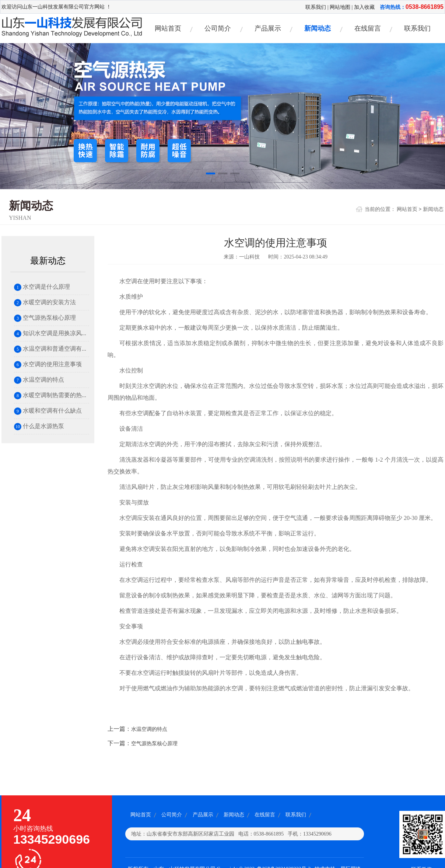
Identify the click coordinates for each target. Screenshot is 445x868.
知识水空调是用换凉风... (50, 333)
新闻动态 (318, 28)
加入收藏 (364, 7)
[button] (211, 174)
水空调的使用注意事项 (48, 364)
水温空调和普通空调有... (50, 349)
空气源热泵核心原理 (45, 318)
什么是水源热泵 (39, 426)
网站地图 (340, 7)
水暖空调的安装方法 (45, 302)
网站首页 (168, 28)
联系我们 (316, 7)
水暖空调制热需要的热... (50, 395)
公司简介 (218, 28)
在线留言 (368, 28)
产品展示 (268, 28)
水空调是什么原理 (42, 287)
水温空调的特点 (39, 380)
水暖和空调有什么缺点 (48, 411)
